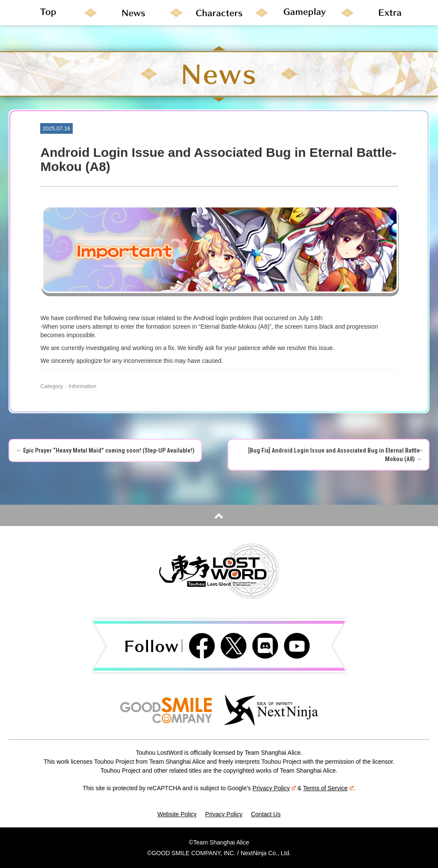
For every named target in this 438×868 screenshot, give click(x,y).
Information (82, 386)
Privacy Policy (274, 788)
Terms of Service (328, 788)
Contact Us (266, 814)
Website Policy (177, 814)
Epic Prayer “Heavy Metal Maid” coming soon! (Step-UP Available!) (105, 450)
